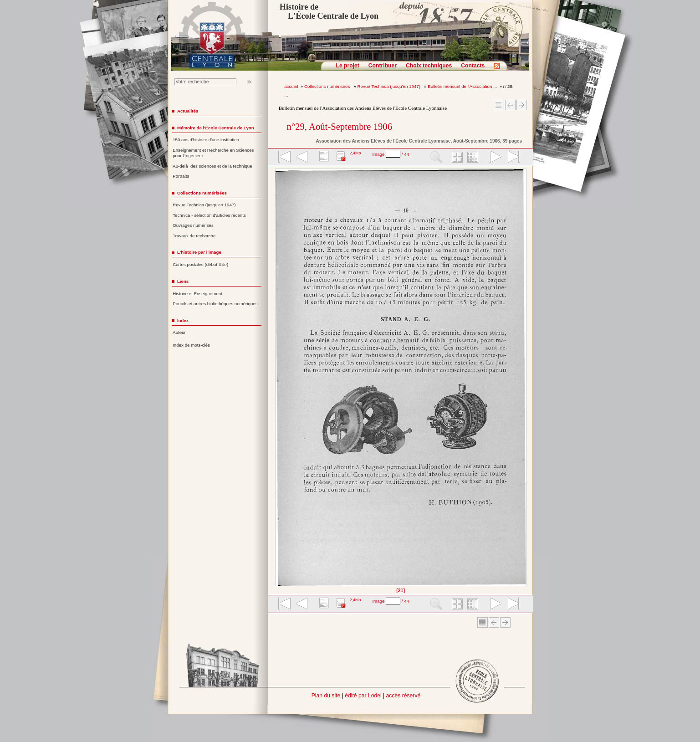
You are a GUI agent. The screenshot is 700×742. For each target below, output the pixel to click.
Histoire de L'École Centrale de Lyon (329, 11)
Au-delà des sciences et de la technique (212, 166)
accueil (291, 86)
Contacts (473, 66)
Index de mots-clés (191, 345)
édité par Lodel (363, 696)
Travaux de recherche (194, 236)
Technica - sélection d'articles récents (209, 215)
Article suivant (522, 105)
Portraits (181, 176)
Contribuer (383, 66)
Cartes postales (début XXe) (200, 264)
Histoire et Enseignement (197, 294)
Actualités (188, 111)
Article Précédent (510, 105)
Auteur (179, 332)
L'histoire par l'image (199, 252)
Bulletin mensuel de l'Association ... (462, 86)
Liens (183, 281)
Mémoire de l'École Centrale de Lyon (216, 128)
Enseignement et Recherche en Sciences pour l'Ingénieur (213, 153)
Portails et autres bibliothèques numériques (215, 304)
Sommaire (499, 105)
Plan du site (326, 696)
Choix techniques (429, 66)
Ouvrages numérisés (193, 225)
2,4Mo (355, 153)
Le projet (348, 66)
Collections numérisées (328, 86)
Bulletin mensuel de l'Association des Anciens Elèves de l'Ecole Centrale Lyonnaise (363, 108)
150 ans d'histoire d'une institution (206, 140)
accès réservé (404, 696)
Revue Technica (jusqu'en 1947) (390, 86)
